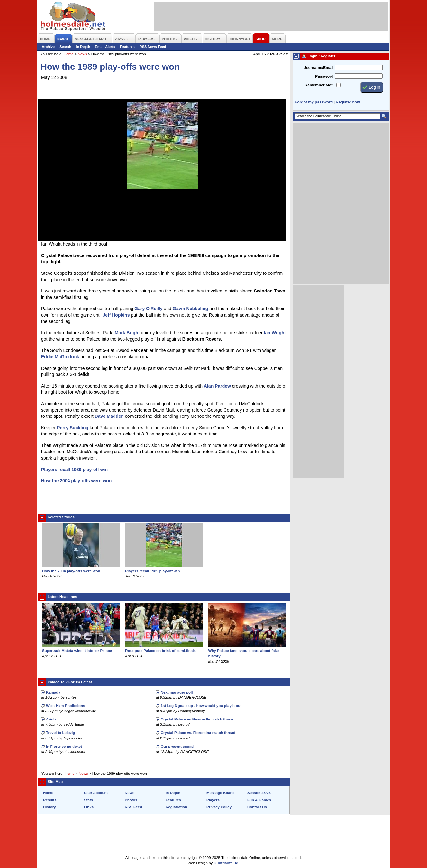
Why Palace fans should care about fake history (247, 651)
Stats (88, 800)
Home (69, 54)
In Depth (83, 47)
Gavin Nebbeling (190, 309)
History (50, 807)
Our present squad (177, 747)
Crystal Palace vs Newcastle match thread (198, 719)
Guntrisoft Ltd (226, 863)
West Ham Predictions (65, 706)
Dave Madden (109, 416)
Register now (348, 102)
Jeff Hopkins (116, 315)
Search (65, 47)
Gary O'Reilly (148, 309)
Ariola (51, 719)
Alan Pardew (217, 386)
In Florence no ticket (64, 747)
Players (213, 800)
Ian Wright (275, 333)
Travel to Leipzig (60, 733)
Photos (131, 800)
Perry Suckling (73, 428)
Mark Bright (127, 333)
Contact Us (257, 807)
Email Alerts (105, 47)
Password (324, 76)
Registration (176, 807)
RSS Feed (133, 807)
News (82, 54)
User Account (96, 793)
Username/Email (318, 68)
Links (89, 807)
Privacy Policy (219, 807)
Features (127, 47)
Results (50, 800)
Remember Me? (319, 85)
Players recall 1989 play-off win (74, 470)
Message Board (220, 793)
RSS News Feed (153, 47)
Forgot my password (314, 102)
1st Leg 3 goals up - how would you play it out (201, 706)
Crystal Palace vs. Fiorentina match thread (198, 733)
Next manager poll (177, 692)
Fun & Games (259, 800)
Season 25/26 (259, 793)
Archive (48, 47)
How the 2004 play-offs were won (76, 481)
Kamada (53, 692)
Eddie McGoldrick (60, 357)
